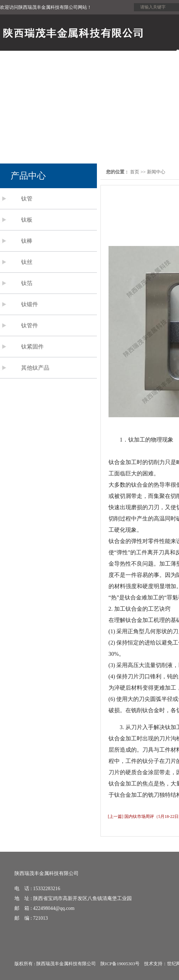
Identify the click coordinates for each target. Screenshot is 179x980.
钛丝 (27, 262)
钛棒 (27, 241)
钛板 (27, 220)
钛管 (27, 199)
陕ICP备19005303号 (120, 964)
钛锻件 (30, 304)
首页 (135, 172)
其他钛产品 (35, 368)
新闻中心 (156, 172)
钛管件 (30, 325)
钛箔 (27, 283)
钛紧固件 (32, 347)
